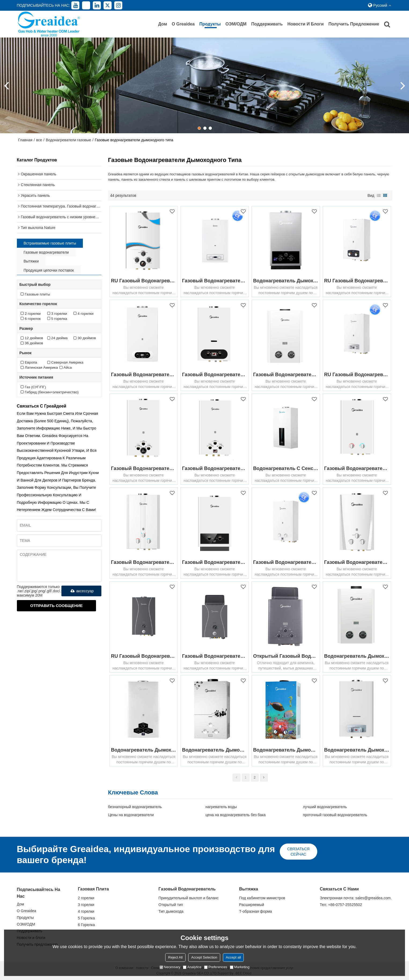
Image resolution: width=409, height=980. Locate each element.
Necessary (170, 967)
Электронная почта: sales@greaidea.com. (356, 898)
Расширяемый (252, 905)
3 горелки (86, 905)
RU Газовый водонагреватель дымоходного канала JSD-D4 (144, 281)
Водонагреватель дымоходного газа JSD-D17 (144, 750)
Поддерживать (267, 24)
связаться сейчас (298, 852)
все (39, 140)
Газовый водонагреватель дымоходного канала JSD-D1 (215, 375)
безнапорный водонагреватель (135, 807)
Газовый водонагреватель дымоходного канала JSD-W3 (144, 562)
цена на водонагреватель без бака (235, 815)
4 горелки (86, 911)
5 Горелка (86, 918)
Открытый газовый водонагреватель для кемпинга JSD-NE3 (286, 656)
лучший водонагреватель (325, 807)
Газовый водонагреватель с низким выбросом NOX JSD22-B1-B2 (286, 562)
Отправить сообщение (57, 606)
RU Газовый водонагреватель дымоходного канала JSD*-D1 (144, 656)
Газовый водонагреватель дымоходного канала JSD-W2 (357, 562)
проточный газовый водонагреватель (335, 815)
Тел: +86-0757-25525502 (341, 905)
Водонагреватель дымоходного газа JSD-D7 (357, 750)
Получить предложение (354, 24)
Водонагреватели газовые (69, 140)
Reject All (175, 957)
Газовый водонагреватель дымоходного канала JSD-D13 (215, 281)
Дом (163, 24)
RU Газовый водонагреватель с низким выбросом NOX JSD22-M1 (357, 281)
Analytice (192, 967)
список (379, 195)
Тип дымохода (171, 911)
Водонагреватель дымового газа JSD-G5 (215, 750)
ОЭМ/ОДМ (236, 24)
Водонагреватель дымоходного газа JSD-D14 (357, 656)
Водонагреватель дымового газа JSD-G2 (286, 750)
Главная (25, 140)
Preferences (216, 967)
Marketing (240, 967)
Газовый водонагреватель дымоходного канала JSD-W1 (357, 468)
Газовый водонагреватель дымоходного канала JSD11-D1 (215, 656)
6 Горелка (86, 925)
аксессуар (81, 591)
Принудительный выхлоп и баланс (189, 898)
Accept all (233, 957)
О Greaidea (183, 24)
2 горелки (86, 898)
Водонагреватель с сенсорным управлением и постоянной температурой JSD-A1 (286, 468)
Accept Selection (204, 957)
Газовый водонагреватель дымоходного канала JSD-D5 (215, 468)
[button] (199, 128)
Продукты (210, 24)
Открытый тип (171, 905)
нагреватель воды (221, 807)
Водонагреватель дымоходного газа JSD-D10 (286, 281)
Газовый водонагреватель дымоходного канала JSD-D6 (144, 468)
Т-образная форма (256, 911)
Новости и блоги (306, 24)
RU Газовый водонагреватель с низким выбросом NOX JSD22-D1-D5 (357, 375)
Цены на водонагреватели (131, 815)
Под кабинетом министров (262, 898)
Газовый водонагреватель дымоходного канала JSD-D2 (286, 375)
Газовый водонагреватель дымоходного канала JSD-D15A (144, 375)
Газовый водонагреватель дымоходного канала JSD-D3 (215, 562)
